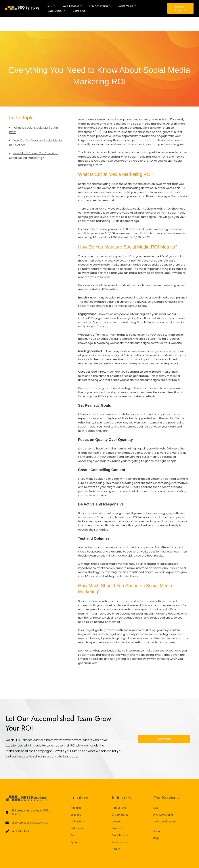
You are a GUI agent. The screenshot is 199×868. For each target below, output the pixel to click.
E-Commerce (121, 800)
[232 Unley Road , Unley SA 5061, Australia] (32, 798)
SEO (156, 793)
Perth (74, 821)
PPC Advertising (164, 800)
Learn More (164, 724)
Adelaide (77, 793)
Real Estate (120, 793)
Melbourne (78, 814)
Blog (156, 823)
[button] (53, 6)
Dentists (118, 814)
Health (116, 834)
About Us (160, 816)
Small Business (122, 821)
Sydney (76, 827)
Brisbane (76, 800)
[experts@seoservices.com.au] (29, 809)
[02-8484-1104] (18, 818)
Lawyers (117, 807)
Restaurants (120, 827)
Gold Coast (79, 807)
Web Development (166, 807)
